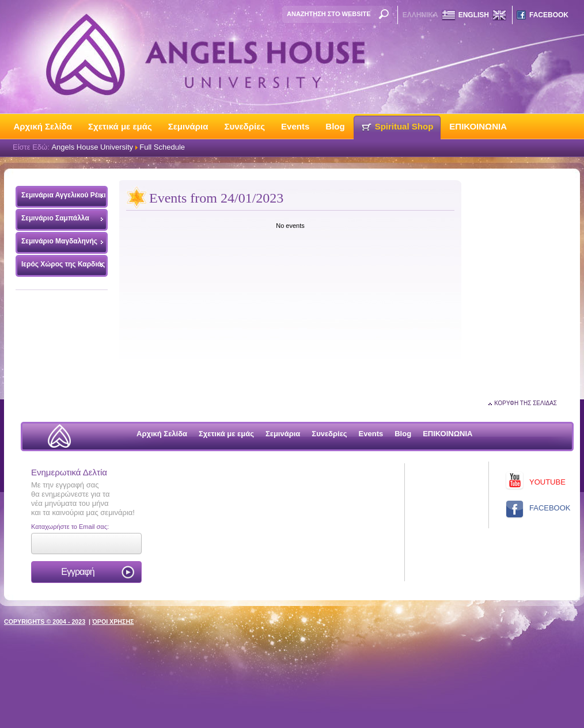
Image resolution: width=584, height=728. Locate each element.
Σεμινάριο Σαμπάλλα (55, 218)
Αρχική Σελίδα (43, 126)
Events (295, 126)
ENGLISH (474, 15)
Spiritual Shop (404, 126)
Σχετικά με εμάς (120, 126)
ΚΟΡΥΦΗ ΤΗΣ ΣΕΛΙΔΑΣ (526, 403)
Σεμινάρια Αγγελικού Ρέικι (61, 198)
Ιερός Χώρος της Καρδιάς (63, 264)
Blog (335, 126)
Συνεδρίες (244, 126)
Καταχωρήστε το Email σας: (70, 527)
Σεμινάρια (188, 126)
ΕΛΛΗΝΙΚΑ (420, 15)
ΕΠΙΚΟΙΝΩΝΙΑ (478, 126)
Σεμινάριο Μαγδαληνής (59, 241)
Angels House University (92, 147)
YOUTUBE (547, 482)
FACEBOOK (549, 15)
